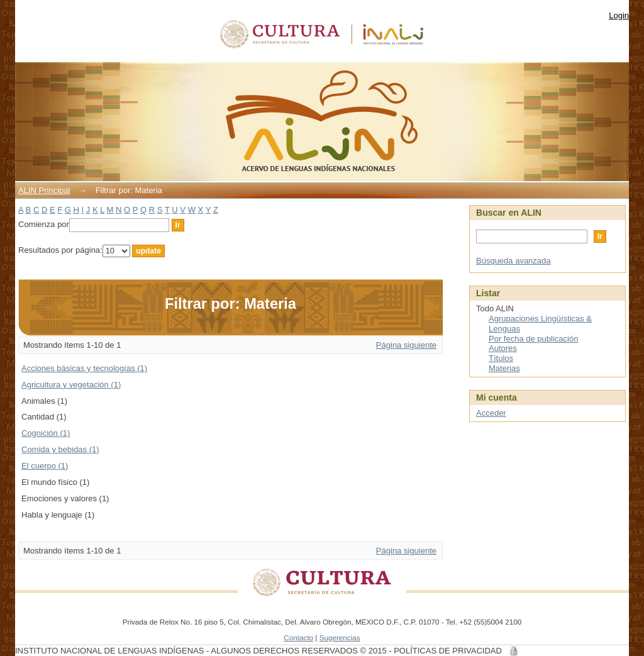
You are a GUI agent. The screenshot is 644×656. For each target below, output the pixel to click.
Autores (503, 348)
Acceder (491, 413)
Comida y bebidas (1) (60, 449)
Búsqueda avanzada (514, 261)
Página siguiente (406, 345)
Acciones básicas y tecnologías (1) (84, 368)
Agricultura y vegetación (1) (71, 385)
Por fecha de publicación (533, 339)
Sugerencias (340, 637)
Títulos (501, 358)
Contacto (298, 637)
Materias (504, 368)
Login (619, 15)
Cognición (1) (46, 433)
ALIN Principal (44, 190)
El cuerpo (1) (45, 466)
